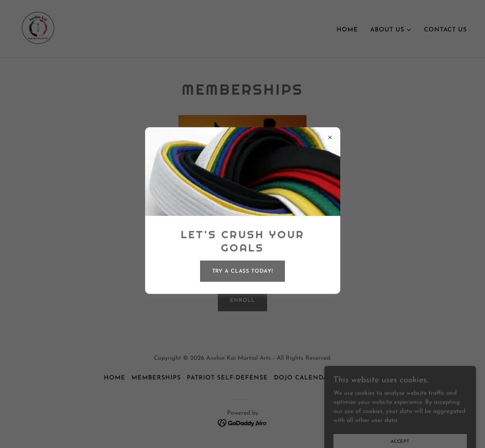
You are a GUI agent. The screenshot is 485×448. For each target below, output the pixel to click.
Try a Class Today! (243, 271)
